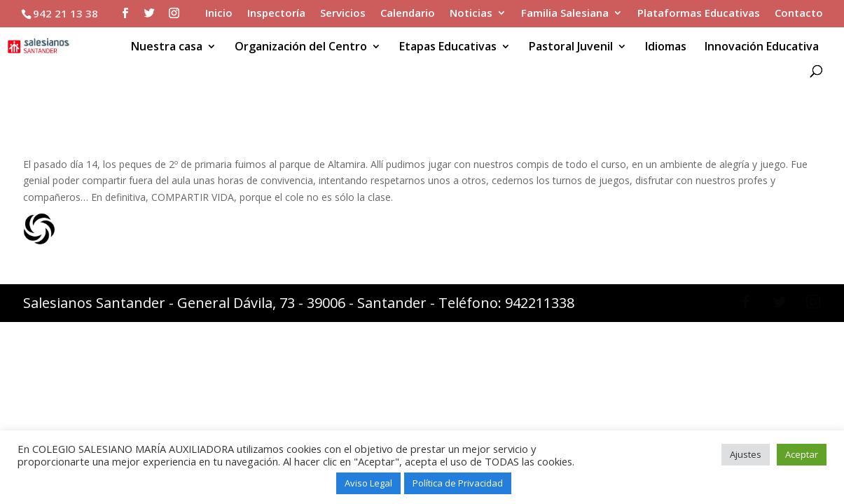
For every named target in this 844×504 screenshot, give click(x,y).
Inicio (219, 14)
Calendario (408, 14)
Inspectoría (276, 14)
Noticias (471, 14)
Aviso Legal (368, 483)
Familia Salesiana (565, 14)
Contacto (799, 14)
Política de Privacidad (458, 483)
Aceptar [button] (802, 454)
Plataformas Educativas (699, 14)
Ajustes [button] (746, 454)
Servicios (343, 14)
